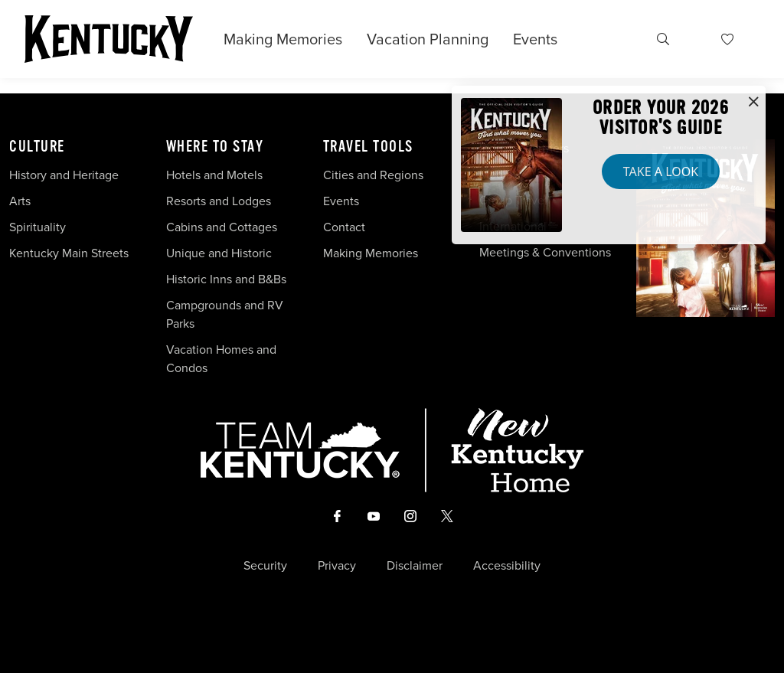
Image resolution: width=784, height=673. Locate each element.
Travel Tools (368, 147)
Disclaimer (415, 566)
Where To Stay (215, 147)
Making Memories (283, 39)
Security (265, 566)
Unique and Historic (219, 253)
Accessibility (507, 566)
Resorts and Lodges (219, 201)
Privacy (337, 566)
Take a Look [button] (661, 172)
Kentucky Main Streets (69, 253)
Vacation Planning (428, 39)
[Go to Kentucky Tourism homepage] (109, 39)
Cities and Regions (373, 175)
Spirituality (39, 227)
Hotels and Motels (214, 175)
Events (535, 39)
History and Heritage (65, 175)
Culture (37, 147)
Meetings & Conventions (545, 252)
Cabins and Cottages (222, 227)
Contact (344, 227)
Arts (20, 201)
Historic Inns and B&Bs (226, 279)
